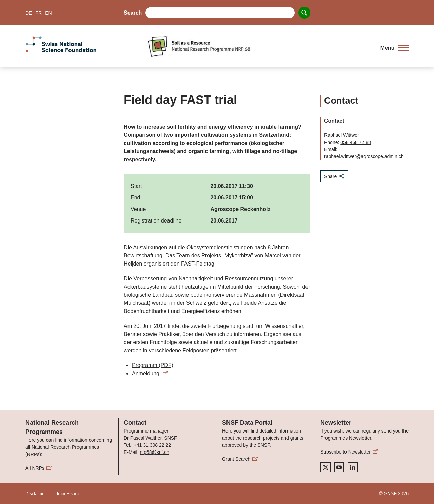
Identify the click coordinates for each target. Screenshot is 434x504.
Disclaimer (36, 494)
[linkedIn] (353, 467)
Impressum (68, 494)
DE (29, 13)
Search (133, 13)
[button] (394, 48)
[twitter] (325, 467)
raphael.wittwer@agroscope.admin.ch (364, 156)
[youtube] (339, 467)
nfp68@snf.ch (154, 452)
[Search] (304, 13)
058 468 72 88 (356, 142)
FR (38, 13)
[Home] (259, 46)
